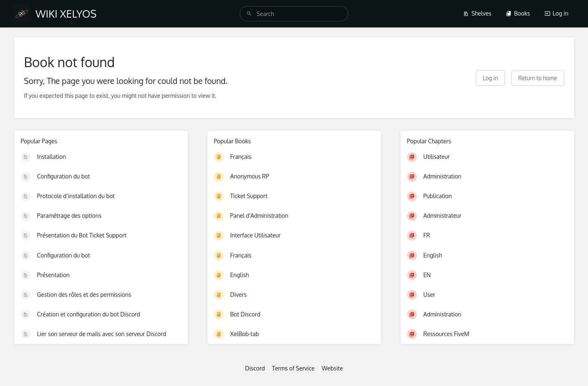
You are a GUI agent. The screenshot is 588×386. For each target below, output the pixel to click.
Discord (255, 368)
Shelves (477, 13)
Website (332, 368)
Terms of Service (293, 368)
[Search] (249, 14)
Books (518, 13)
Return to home (538, 78)
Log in (556, 13)
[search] (294, 14)
